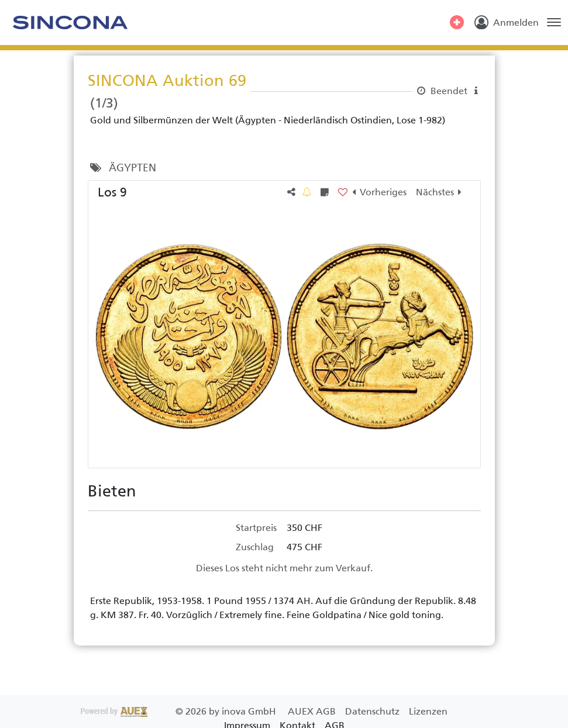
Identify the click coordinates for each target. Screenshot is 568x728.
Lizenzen (428, 711)
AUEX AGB (313, 711)
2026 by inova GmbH (180, 711)
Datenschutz (373, 711)
